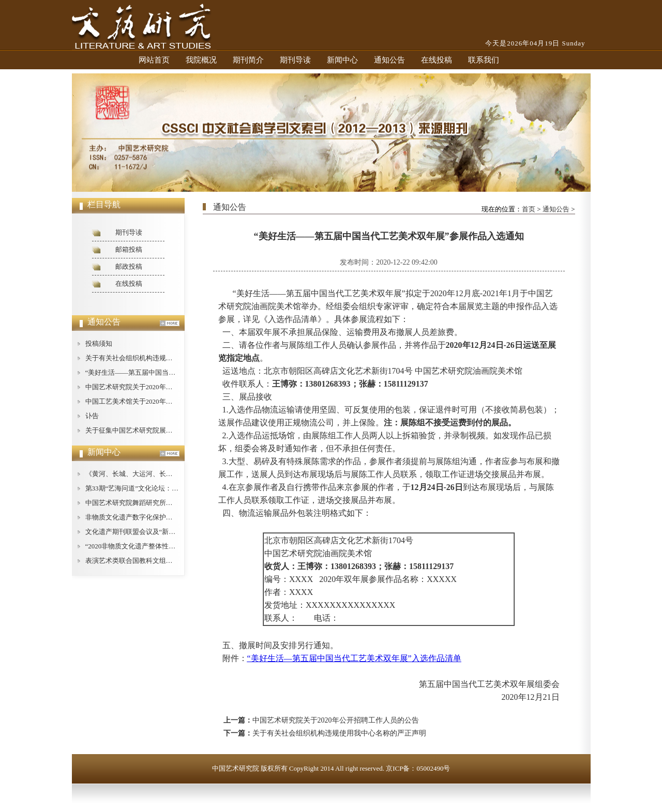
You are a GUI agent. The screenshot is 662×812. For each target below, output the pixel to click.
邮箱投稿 (129, 249)
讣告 (92, 416)
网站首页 (154, 60)
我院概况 (201, 60)
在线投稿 (437, 60)
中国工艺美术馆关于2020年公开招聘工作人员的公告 (163, 401)
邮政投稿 (129, 266)
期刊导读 (295, 60)
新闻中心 (342, 60)
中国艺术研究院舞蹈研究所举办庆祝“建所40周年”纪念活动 (172, 503)
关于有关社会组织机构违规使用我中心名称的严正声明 (166, 358)
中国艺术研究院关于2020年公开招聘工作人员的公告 (163, 387)
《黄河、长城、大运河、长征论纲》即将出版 (153, 474)
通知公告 (389, 60)
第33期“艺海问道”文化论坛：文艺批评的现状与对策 (162, 488)
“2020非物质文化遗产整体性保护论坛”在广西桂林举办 (166, 546)
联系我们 (484, 60)
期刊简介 (248, 60)
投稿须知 (99, 343)
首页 (529, 209)
